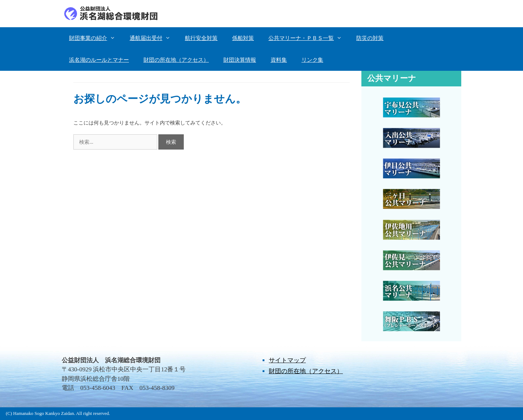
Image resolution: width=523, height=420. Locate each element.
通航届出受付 (154, 38)
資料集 (279, 60)
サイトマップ (287, 360)
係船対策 (243, 38)
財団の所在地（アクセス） (176, 60)
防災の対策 (370, 38)
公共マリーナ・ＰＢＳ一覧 (309, 38)
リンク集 (312, 60)
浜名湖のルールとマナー (99, 60)
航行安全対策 (201, 38)
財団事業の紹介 (96, 38)
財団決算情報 (240, 60)
